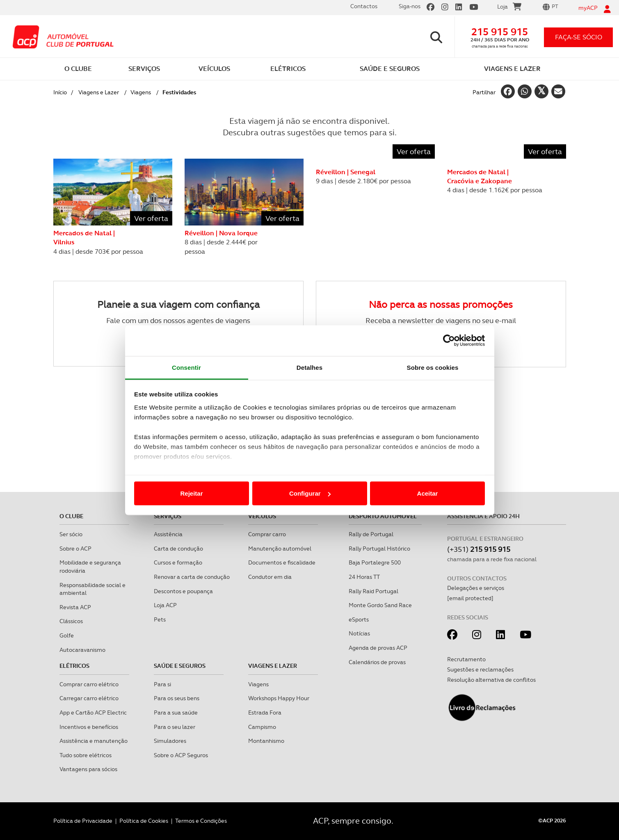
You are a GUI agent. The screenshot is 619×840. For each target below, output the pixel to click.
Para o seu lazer (175, 727)
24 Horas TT (364, 577)
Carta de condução (178, 549)
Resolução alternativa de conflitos (491, 680)
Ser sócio (71, 534)
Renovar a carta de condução (192, 577)
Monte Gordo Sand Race (380, 605)
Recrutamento (466, 659)
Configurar (310, 493)
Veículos (262, 516)
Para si (162, 684)
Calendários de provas (377, 662)
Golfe (67, 635)
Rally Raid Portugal (373, 591)
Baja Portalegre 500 (375, 562)
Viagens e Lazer (99, 92)
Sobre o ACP (75, 549)
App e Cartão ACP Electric (93, 713)
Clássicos (71, 621)
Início (60, 92)
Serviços (168, 516)
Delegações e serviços (476, 588)
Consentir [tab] (186, 367)
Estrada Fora (265, 713)
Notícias (359, 633)
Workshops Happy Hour (279, 698)
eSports (359, 619)
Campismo (262, 727)
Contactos (364, 6)
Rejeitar (191, 493)
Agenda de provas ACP (378, 648)
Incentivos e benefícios (89, 727)
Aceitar (428, 493)
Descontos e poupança (183, 591)
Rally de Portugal (371, 534)
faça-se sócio (579, 37)
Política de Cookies (144, 821)
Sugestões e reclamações (480, 669)
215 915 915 (500, 32)
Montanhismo (266, 741)
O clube (71, 516)
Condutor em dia (270, 577)
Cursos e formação (178, 562)
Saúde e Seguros (180, 666)
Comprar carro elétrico (89, 684)
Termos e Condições (201, 821)
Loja (509, 8)
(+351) (479, 549)
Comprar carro (267, 534)
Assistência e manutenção (94, 741)
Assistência (168, 534)
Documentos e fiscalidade (282, 562)
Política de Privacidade (83, 821)
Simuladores (170, 741)
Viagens (141, 92)
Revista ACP (75, 607)
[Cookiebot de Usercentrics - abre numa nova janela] (449, 341)
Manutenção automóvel (280, 549)
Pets (160, 619)
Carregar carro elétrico (89, 698)
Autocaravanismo (82, 650)
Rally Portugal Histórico (379, 549)
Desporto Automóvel (383, 516)
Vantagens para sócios (88, 769)
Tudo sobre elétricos (86, 755)
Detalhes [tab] (309, 367)
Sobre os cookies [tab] (433, 367)
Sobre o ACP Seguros (181, 755)
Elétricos (74, 666)
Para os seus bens (177, 698)
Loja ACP (165, 605)
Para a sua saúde (176, 713)
